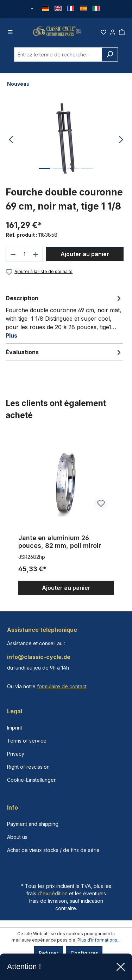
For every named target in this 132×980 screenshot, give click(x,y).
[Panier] (122, 32)
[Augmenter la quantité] (36, 257)
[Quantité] (24, 257)
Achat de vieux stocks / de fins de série (53, 850)
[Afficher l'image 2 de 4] (59, 177)
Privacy (16, 754)
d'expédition (53, 893)
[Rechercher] (110, 58)
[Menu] (10, 32)
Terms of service (27, 741)
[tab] (64, 320)
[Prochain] (121, 143)
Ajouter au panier (85, 257)
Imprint (15, 728)
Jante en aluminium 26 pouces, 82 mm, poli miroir (60, 545)
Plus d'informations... (99, 940)
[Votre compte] (113, 32)
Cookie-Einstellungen (32, 780)
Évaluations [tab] (64, 356)
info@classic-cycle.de (39, 657)
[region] (66, 517)
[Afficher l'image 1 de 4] (45, 177)
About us (17, 837)
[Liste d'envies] (103, 32)
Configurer (84, 953)
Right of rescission (28, 767)
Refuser (49, 953)
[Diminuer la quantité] (13, 257)
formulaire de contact (62, 686)
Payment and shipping (33, 824)
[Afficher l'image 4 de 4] (87, 177)
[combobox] (58, 58)
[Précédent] (11, 143)
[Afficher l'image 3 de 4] (73, 177)
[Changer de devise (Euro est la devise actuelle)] (32, 9)
